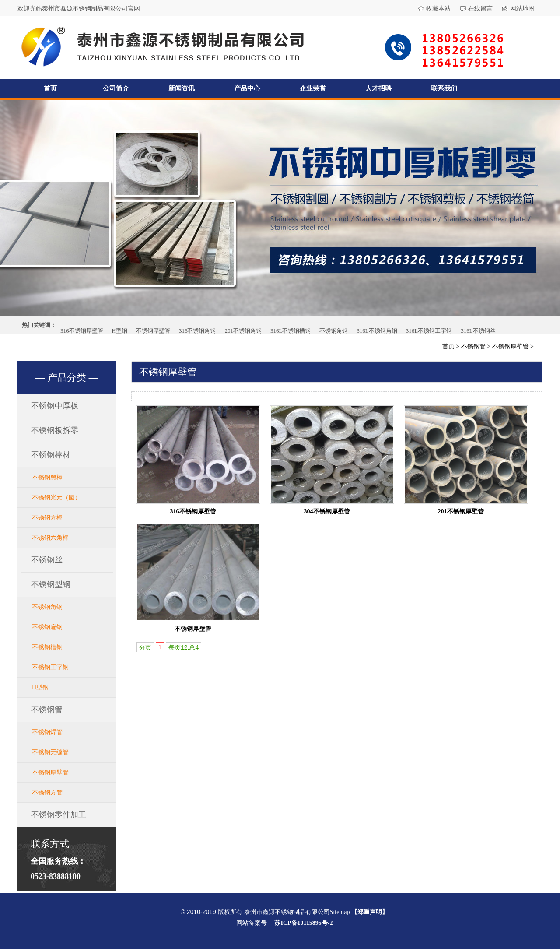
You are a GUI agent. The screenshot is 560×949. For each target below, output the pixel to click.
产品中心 (247, 88)
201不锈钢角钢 (243, 331)
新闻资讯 (182, 88)
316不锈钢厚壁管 (82, 331)
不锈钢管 (473, 346)
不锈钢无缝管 (50, 752)
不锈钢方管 (47, 793)
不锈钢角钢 (334, 331)
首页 (50, 88)
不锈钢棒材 (51, 455)
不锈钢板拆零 (55, 430)
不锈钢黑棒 (47, 477)
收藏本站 (438, 9)
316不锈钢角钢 (198, 331)
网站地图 (522, 9)
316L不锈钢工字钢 (429, 331)
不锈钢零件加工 (59, 815)
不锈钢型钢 (51, 584)
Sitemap (340, 912)
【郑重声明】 (370, 912)
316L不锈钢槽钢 (290, 331)
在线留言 (480, 9)
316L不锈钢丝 (478, 331)
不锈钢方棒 (47, 518)
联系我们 (444, 88)
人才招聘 (378, 88)
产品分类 (67, 378)
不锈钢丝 (47, 560)
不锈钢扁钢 (47, 627)
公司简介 (116, 88)
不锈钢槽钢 (47, 647)
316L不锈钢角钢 (377, 331)
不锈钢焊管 (47, 732)
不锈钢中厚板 (55, 406)
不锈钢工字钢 (50, 667)
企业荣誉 (313, 88)
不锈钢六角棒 (50, 538)
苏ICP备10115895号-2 (303, 923)
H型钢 (120, 331)
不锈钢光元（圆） (56, 497)
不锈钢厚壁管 (153, 331)
